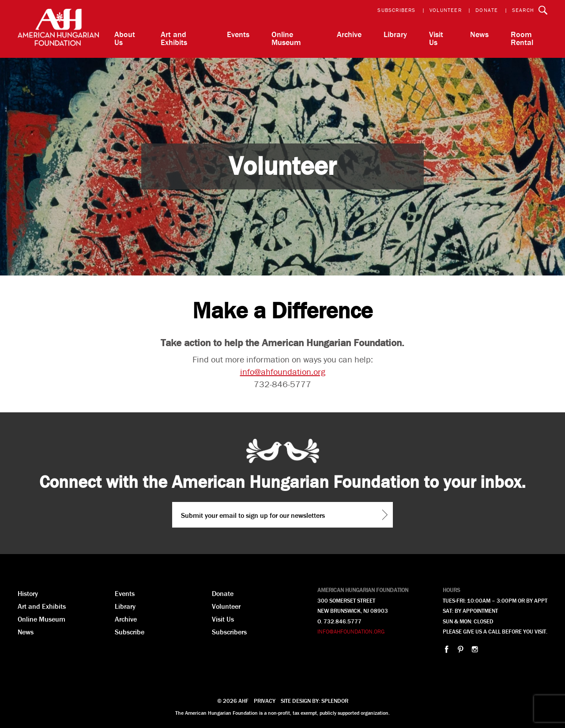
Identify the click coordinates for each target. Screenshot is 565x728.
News (479, 34)
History (28, 593)
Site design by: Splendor (315, 701)
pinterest (461, 649)
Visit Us (436, 38)
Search (523, 10)
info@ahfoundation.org (283, 372)
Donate (487, 10)
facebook (446, 649)
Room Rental (522, 38)
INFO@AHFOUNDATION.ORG (351, 632)
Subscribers (396, 10)
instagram (475, 649)
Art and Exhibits (174, 38)
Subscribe (130, 632)
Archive (349, 34)
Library (395, 34)
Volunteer (446, 10)
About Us (125, 38)
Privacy (265, 701)
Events (238, 34)
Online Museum (286, 38)
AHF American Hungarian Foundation (58, 29)
